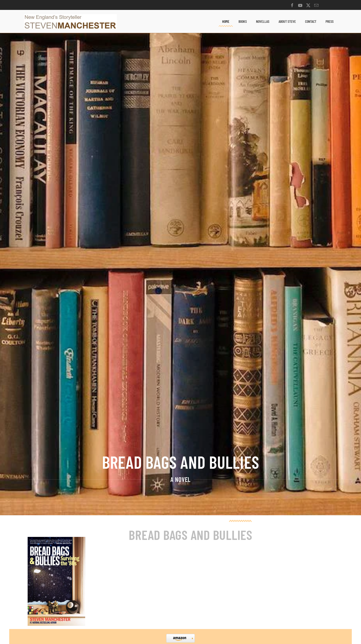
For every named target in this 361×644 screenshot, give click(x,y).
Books (243, 21)
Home (226, 21)
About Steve (287, 21)
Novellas (263, 21)
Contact (311, 21)
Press (330, 21)
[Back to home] (70, 21)
